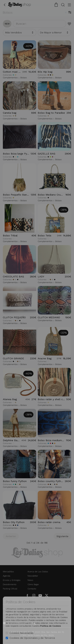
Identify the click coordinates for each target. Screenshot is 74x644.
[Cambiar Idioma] (19, 5)
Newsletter (33, 576)
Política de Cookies (12, 605)
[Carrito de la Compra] (56, 5)
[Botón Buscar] (63, 5)
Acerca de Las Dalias (38, 572)
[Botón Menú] (69, 5)
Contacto (32, 589)
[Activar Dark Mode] (35, 623)
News (30, 580)
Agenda (7, 576)
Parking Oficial (10, 589)
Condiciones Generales (14, 617)
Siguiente (62, 536)
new (7, 24)
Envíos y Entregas (12, 580)
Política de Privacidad (13, 609)
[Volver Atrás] (5, 5)
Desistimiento (10, 584)
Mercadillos (8, 572)
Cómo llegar (33, 584)
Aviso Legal (8, 613)
